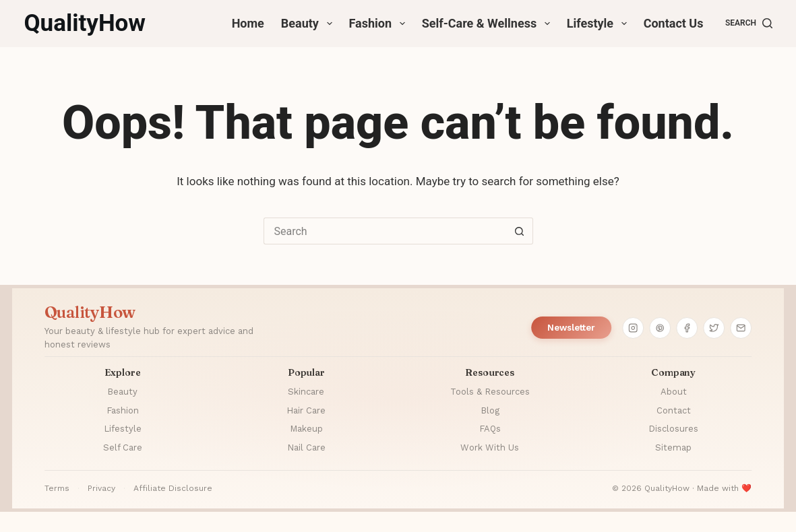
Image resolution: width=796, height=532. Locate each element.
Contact (674, 410)
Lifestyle (600, 24)
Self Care (123, 447)
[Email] (741, 328)
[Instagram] (633, 328)
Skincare (306, 392)
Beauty (309, 24)
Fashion (380, 24)
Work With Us (490, 447)
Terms (57, 488)
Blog (490, 410)
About (674, 392)
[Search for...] (385, 231)
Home (248, 23)
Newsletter (571, 328)
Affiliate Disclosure (173, 488)
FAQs (490, 429)
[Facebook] (687, 328)
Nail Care (306, 447)
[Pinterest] (660, 328)
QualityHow (85, 23)
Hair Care (306, 410)
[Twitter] (714, 328)
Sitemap (673, 447)
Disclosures (673, 429)
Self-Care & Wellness (489, 24)
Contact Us (674, 23)
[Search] (749, 24)
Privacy (101, 488)
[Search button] (520, 231)
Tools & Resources (490, 392)
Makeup (306, 429)
